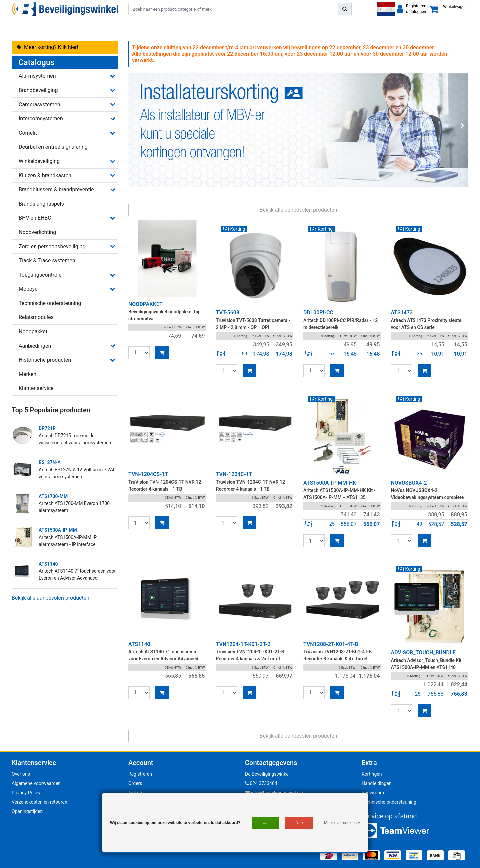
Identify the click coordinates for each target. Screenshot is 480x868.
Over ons (21, 774)
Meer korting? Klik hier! (47, 47)
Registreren (140, 774)
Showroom (373, 793)
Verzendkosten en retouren (39, 802)
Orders (135, 783)
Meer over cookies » (342, 823)
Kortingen (372, 774)
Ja (265, 823)
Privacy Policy (26, 793)
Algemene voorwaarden (36, 783)
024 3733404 (261, 783)
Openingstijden (27, 811)
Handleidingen (377, 783)
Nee (299, 823)
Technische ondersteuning (389, 802)
